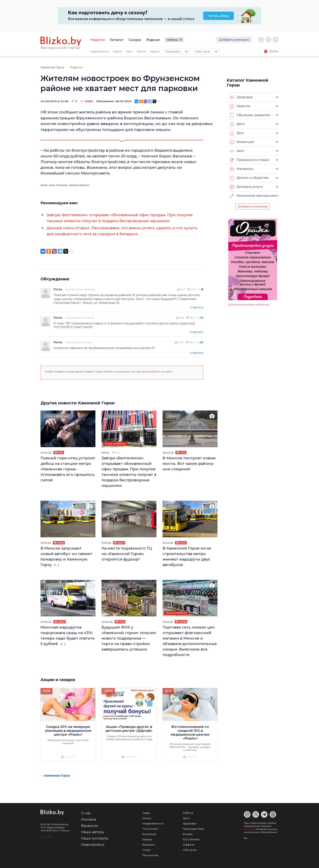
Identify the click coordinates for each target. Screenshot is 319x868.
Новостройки (93, 844)
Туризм (141, 51)
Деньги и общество (249, 178)
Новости (98, 40)
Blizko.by (249, 828)
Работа (118, 51)
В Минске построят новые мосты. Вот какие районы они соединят (189, 463)
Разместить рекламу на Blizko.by (249, 305)
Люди (146, 812)
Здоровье (241, 97)
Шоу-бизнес (191, 838)
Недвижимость (100, 51)
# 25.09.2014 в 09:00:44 (80, 289)
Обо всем (190, 849)
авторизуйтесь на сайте (157, 371)
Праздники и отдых (249, 160)
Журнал (153, 40)
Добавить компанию (234, 40)
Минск (173, 415)
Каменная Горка (52, 67)
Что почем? (55, 585)
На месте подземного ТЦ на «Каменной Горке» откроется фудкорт (127, 553)
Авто (129, 51)
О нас (86, 812)
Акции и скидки (58, 679)
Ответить (197, 306)
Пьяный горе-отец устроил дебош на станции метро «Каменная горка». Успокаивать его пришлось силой (68, 468)
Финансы (149, 844)
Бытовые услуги (246, 187)
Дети (237, 124)
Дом (237, 133)
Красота (240, 106)
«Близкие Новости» (79, 185)
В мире (188, 833)
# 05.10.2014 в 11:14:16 (79, 342)
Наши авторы (93, 831)
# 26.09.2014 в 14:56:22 (80, 317)
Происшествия (57, 415)
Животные (242, 142)
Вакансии (90, 825)
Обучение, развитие (250, 115)
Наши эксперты (95, 837)
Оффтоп (189, 844)
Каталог (117, 40)
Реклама (89, 818)
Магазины (241, 169)
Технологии (116, 415)
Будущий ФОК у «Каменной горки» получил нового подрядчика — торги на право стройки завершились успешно (129, 638)
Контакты (46, 836)
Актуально (149, 833)
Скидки (135, 40)
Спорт (147, 849)
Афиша (155, 51)
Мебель (172, 40)
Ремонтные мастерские (253, 196)
